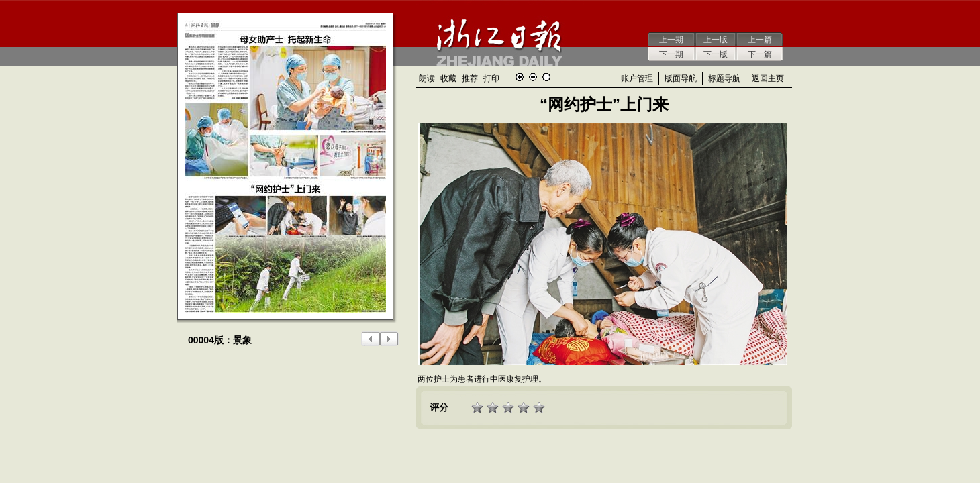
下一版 (716, 54)
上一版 (716, 40)
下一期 (671, 54)
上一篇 (760, 40)
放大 (520, 77)
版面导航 (681, 78)
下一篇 (760, 54)
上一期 (671, 40)
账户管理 (637, 78)
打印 (491, 78)
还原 (546, 77)
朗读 (427, 78)
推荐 (470, 78)
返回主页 (768, 78)
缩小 (533, 77)
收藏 (448, 78)
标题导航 (724, 78)
